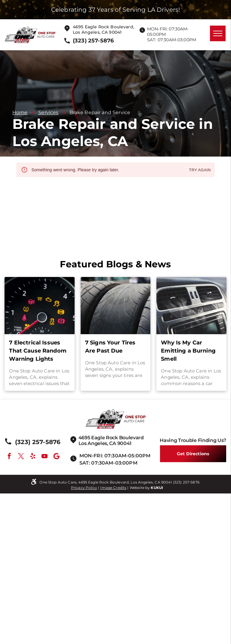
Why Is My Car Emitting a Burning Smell (188, 351)
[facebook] (9, 457)
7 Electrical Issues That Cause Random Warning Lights (38, 351)
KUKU (156, 488)
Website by (140, 488)
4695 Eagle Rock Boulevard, (103, 27)
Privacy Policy (84, 488)
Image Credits (113, 488)
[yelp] (33, 457)
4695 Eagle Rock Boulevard (111, 438)
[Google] (57, 457)
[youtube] (45, 457)
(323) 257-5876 (186, 482)
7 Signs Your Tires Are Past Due (110, 347)
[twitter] (21, 457)
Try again (200, 170)
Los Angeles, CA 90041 (97, 32)
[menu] (218, 33)
